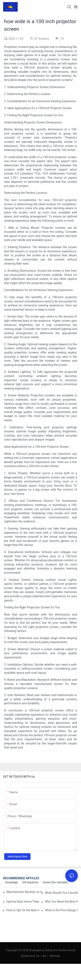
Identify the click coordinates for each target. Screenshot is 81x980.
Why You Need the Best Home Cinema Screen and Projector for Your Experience (61, 902)
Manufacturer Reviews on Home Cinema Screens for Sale (24, 892)
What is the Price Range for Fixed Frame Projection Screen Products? (61, 910)
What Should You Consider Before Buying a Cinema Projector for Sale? (61, 893)
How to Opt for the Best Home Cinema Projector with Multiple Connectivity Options (23, 910)
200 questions (30, 882)
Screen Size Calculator (55, 882)
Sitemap (54, 956)
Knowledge (11, 882)
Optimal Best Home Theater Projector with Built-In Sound (23, 902)
